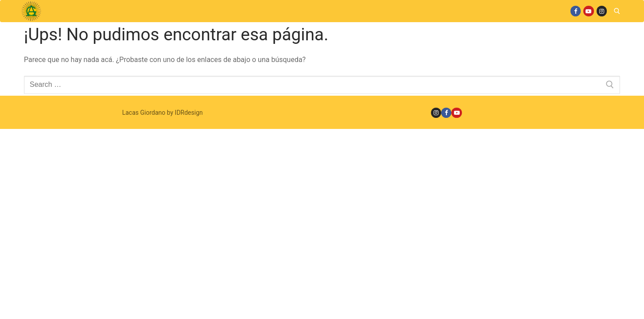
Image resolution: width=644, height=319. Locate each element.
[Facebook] (576, 11)
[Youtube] (588, 11)
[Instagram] (602, 11)
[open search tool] (617, 11)
